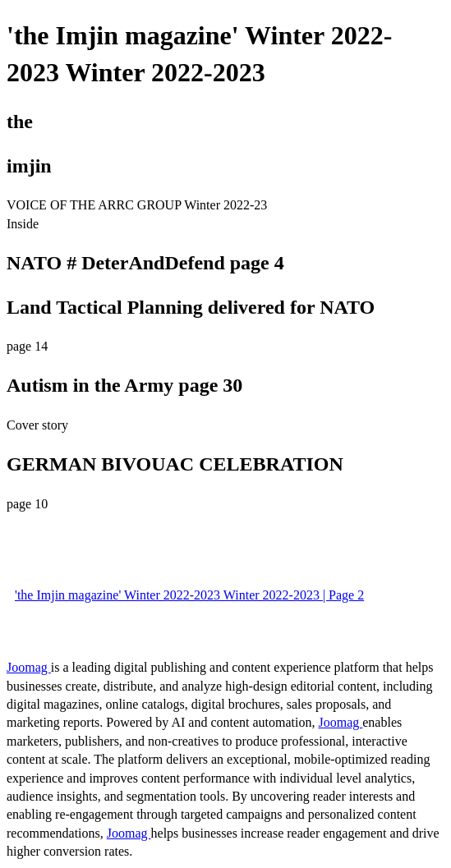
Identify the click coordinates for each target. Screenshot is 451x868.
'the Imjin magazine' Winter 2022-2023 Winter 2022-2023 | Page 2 (189, 595)
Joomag (29, 667)
